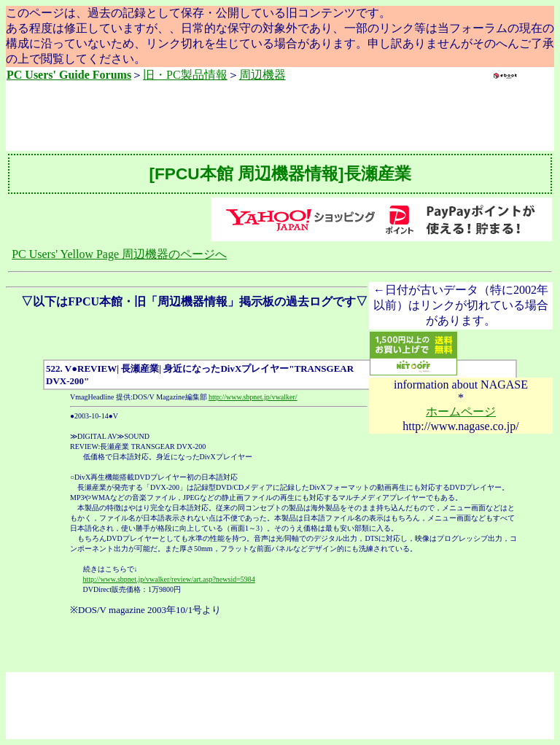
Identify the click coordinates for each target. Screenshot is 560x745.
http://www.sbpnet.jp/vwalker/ (253, 397)
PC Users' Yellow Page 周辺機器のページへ (119, 254)
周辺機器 (262, 75)
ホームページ (461, 411)
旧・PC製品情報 (185, 75)
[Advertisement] (280, 117)
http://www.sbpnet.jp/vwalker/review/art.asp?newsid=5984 (169, 579)
